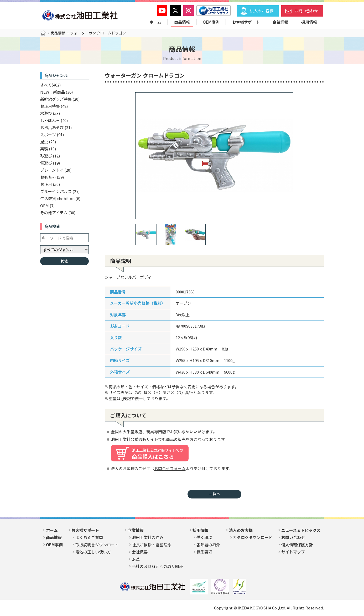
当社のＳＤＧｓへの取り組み (157, 566)
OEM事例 (211, 22)
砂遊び (46, 156)
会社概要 (140, 552)
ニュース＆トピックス (301, 530)
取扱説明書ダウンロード (97, 545)
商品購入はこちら (158, 454)
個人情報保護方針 (297, 545)
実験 (44, 149)
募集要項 (204, 552)
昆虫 (44, 142)
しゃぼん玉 (50, 120)
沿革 (136, 559)
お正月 (46, 184)
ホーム (155, 22)
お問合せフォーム (170, 468)
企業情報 (280, 22)
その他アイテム (54, 213)
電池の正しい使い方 (93, 552)
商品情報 (182, 22)
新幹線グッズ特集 (56, 99)
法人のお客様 (262, 11)
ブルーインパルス (56, 191)
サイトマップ (293, 552)
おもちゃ (48, 177)
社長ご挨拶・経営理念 (152, 545)
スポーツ (48, 134)
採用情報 (309, 22)
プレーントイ (52, 170)
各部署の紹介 (208, 545)
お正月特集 (50, 106)
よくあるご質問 (89, 537)
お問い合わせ (306, 11)
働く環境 (204, 537)
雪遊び (46, 163)
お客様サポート (246, 22)
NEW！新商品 (53, 92)
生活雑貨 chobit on (57, 198)
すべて (46, 85)
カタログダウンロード (253, 537)
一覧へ (214, 494)
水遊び (46, 113)
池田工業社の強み (148, 537)
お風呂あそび (52, 127)
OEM (45, 205)
